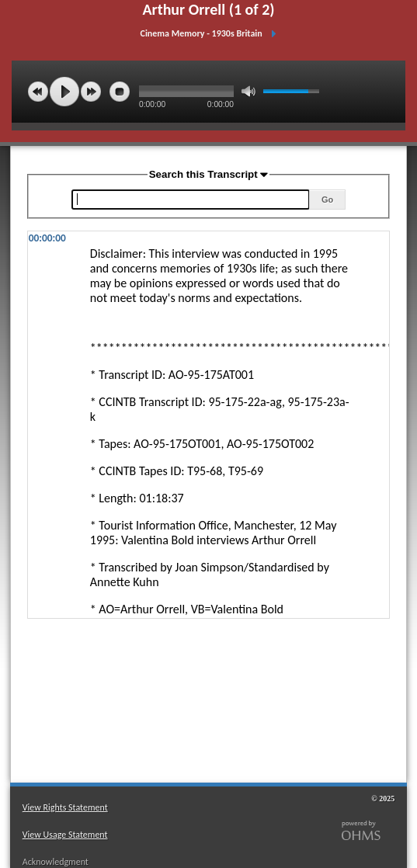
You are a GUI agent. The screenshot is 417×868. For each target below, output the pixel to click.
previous (38, 92)
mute (248, 91)
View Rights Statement (65, 807)
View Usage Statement (65, 835)
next (91, 92)
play (64, 92)
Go (327, 200)
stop (120, 92)
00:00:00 (47, 238)
